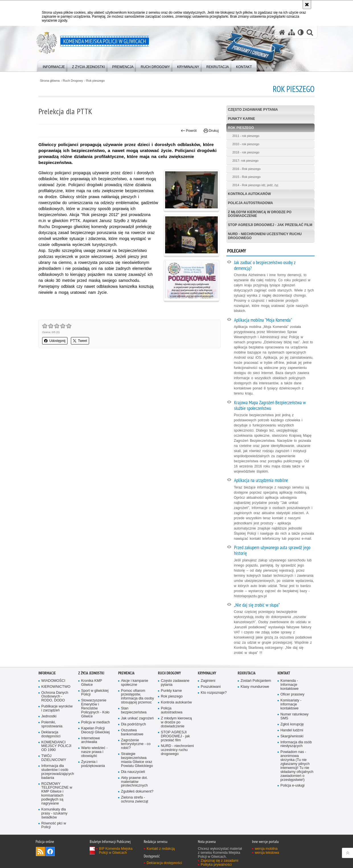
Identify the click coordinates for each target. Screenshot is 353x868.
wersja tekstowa (267, 853)
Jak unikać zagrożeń (137, 718)
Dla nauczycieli (133, 772)
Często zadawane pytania (253, 110)
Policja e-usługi (293, 786)
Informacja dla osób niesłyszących (296, 744)
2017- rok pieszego (245, 161)
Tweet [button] (80, 341)
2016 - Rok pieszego (246, 169)
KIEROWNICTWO (56, 687)
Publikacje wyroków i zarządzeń (57, 708)
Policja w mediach (96, 722)
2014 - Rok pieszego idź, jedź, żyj (255, 185)
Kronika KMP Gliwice (92, 683)
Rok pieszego (95, 81)
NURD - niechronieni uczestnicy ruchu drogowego (265, 236)
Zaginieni (208, 681)
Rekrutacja (247, 673)
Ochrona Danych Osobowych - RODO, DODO (55, 697)
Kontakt (284, 673)
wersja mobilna (266, 849)
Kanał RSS (40, 851)
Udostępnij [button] (55, 341)
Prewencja (126, 673)
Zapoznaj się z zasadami (219, 861)
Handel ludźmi (292, 730)
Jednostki (49, 716)
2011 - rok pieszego (246, 136)
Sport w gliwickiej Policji (95, 693)
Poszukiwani (211, 687)
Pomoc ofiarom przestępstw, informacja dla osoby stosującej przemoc (137, 697)
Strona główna (50, 81)
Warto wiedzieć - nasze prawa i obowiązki (94, 752)
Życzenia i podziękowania (93, 764)
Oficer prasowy (292, 694)
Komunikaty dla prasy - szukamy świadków (54, 813)
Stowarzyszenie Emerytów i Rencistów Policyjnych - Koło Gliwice (95, 708)
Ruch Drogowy (73, 81)
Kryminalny (207, 673)
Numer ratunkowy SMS (294, 716)
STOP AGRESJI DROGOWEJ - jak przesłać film (270, 225)
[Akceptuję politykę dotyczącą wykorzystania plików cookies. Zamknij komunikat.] (307, 5)
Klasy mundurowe (255, 687)
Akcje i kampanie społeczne (135, 683)
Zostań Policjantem (256, 681)
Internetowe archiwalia (91, 740)
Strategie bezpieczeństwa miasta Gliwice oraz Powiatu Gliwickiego (137, 760)
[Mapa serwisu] (292, 32)
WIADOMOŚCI (53, 681)
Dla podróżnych (134, 724)
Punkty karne (242, 119)
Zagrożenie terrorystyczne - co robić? (136, 744)
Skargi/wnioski (292, 736)
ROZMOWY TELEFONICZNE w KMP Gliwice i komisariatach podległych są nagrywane (57, 794)
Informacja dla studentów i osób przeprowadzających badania (58, 772)
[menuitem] (54, 66)
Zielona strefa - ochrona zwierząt (135, 800)
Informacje (47, 673)
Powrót (189, 131)
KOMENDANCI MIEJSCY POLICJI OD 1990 (56, 746)
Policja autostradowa (251, 203)
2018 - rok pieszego (246, 152)
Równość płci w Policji (54, 825)
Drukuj (211, 131)
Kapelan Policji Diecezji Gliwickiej (95, 730)
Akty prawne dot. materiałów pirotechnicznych (134, 782)
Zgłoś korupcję (292, 724)
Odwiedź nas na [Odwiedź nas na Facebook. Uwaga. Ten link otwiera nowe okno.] (50, 851)
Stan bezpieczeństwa (134, 710)
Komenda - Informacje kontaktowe (290, 685)
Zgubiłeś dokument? (137, 792)
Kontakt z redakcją (161, 849)
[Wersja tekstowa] (301, 32)
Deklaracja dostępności (51, 734)
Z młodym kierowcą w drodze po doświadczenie (260, 214)
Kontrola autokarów (250, 194)
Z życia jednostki (91, 673)
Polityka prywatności (216, 865)
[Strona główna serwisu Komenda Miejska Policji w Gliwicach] (282, 32)
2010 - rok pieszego (246, 144)
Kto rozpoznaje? (214, 693)
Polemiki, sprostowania (52, 724)
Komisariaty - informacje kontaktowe (291, 704)
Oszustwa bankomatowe (132, 732)
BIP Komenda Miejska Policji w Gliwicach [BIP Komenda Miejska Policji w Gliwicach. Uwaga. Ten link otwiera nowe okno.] (116, 851)
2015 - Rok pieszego (246, 177)
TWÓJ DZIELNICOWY (54, 758)
